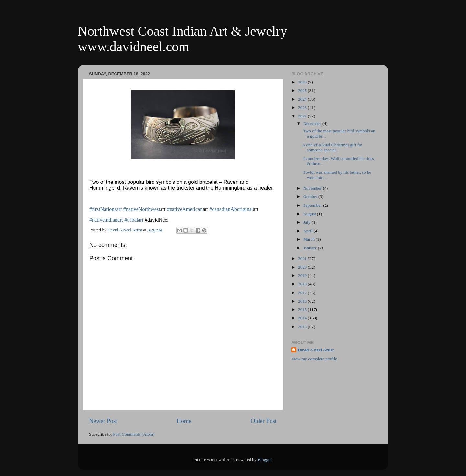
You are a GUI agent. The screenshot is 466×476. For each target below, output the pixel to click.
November (313, 188)
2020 (303, 267)
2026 (303, 82)
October (311, 197)
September (313, 205)
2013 (303, 327)
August (310, 214)
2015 (303, 310)
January (311, 248)
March (310, 239)
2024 (303, 99)
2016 (303, 301)
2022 (303, 116)
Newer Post (103, 421)
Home (184, 421)
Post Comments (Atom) (134, 434)
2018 (303, 284)
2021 (303, 258)
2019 (303, 276)
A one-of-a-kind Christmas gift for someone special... (332, 147)
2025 (303, 90)
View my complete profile (314, 359)
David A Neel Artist (316, 350)
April (308, 231)
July (307, 222)
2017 (303, 293)
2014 (303, 318)
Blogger (265, 460)
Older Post (264, 421)
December (313, 123)
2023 (303, 108)
